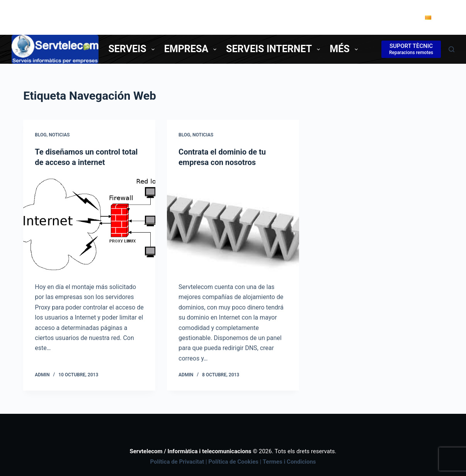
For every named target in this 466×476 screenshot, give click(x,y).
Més (345, 49)
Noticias (59, 135)
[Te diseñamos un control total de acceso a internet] (89, 224)
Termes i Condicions (289, 461)
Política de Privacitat (177, 461)
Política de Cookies (233, 461)
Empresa (192, 49)
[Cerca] (452, 49)
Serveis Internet (275, 49)
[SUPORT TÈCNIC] (411, 49)
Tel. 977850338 (334, 17)
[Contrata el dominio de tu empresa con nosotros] (233, 224)
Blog (41, 135)
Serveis (133, 49)
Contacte (390, 17)
